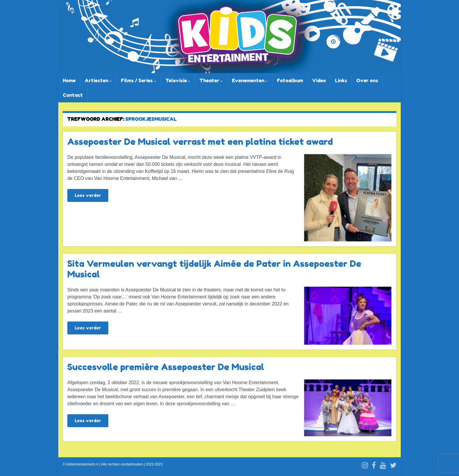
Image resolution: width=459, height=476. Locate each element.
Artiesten (98, 80)
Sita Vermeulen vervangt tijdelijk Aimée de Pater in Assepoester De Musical (214, 269)
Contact (73, 95)
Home (69, 80)
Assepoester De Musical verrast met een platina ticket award (200, 142)
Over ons (367, 80)
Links (341, 80)
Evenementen (250, 80)
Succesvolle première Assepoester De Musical (166, 367)
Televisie (178, 80)
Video (319, 80)
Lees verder (88, 195)
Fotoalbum (290, 80)
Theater (211, 80)
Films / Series (139, 80)
